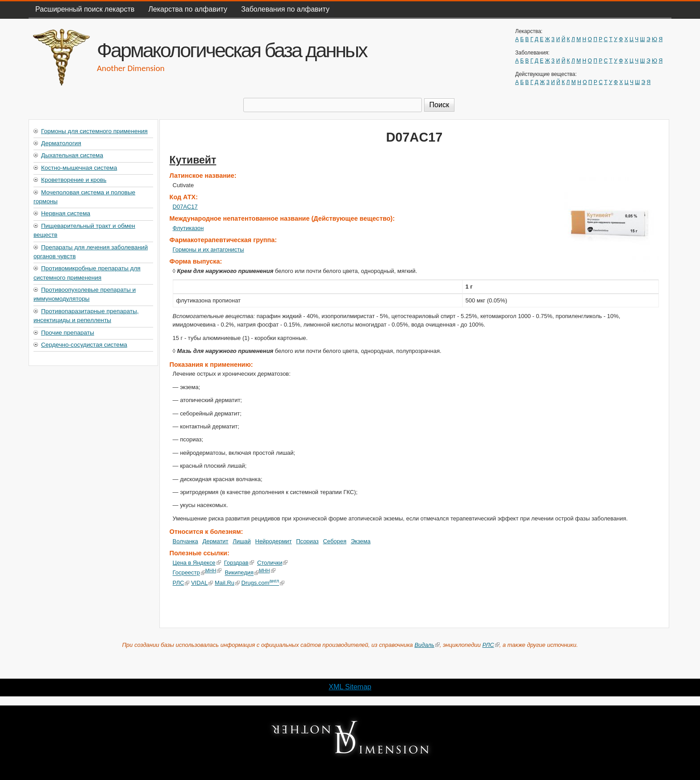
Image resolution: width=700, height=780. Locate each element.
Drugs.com (263, 583)
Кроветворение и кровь (74, 180)
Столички (273, 563)
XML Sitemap (350, 687)
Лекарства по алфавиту (188, 9)
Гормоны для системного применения (94, 131)
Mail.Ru (227, 583)
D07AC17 (185, 207)
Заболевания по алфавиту (285, 9)
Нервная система (66, 213)
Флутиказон (188, 228)
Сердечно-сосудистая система (84, 345)
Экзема (361, 541)
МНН (214, 570)
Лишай (242, 541)
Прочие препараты (68, 333)
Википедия (242, 573)
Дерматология (61, 143)
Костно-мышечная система (79, 168)
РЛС (181, 583)
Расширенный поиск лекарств (85, 9)
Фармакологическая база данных (232, 50)
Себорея (335, 541)
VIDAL (202, 583)
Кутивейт (193, 160)
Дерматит (215, 541)
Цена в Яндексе (197, 563)
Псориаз (307, 541)
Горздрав (239, 563)
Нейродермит (274, 541)
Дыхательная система (72, 155)
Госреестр (189, 573)
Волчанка (185, 541)
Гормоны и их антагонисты (208, 250)
